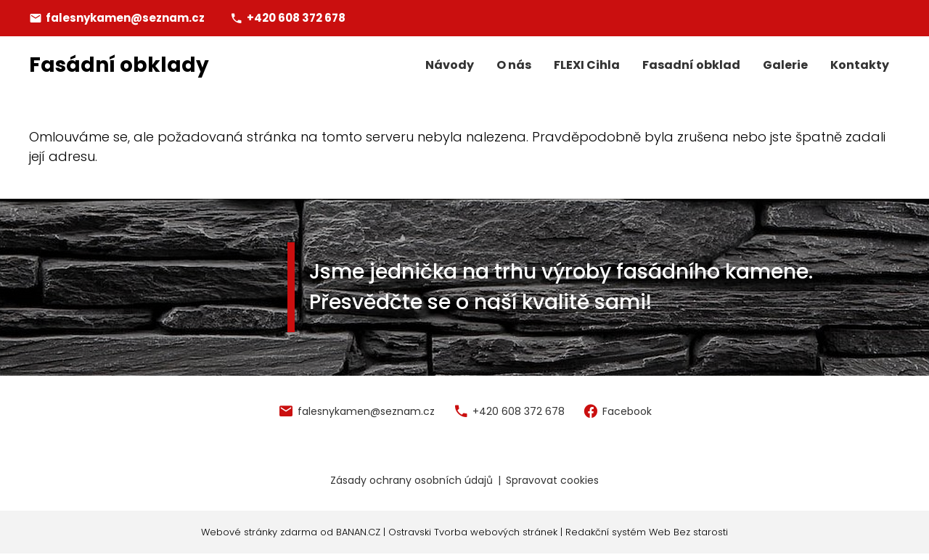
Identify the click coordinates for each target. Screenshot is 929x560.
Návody (450, 65)
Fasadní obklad (691, 65)
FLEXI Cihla (587, 65)
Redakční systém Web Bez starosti (647, 532)
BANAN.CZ (358, 532)
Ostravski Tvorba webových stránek (473, 532)
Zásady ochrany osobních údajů (412, 480)
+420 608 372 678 (296, 18)
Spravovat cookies (552, 480)
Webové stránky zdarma (259, 532)
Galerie (785, 65)
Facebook (627, 411)
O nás (514, 65)
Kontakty (860, 65)
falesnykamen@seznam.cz (125, 18)
